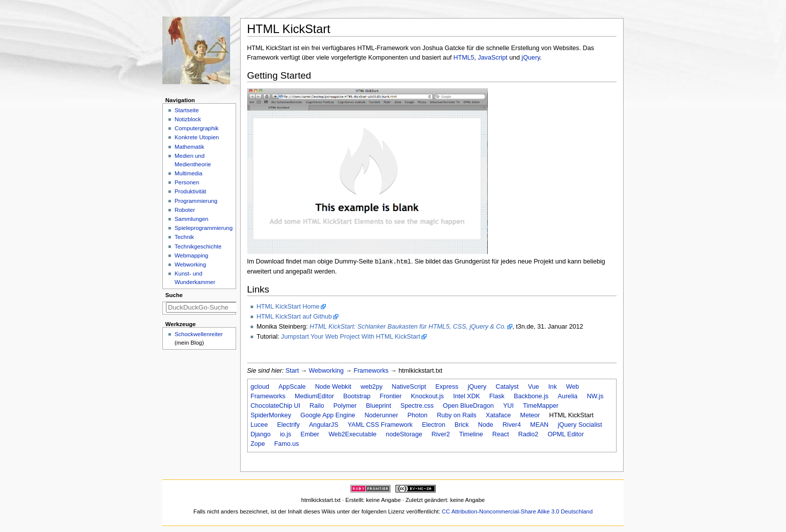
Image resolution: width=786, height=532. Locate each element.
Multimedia (188, 173)
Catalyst (507, 387)
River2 (441, 434)
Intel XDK (467, 396)
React (501, 434)
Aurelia (568, 396)
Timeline (471, 434)
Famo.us (286, 444)
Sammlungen (191, 219)
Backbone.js (531, 396)
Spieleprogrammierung (204, 228)
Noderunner (381, 415)
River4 (512, 425)
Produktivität (190, 191)
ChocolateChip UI (275, 406)
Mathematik (189, 147)
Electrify (288, 425)
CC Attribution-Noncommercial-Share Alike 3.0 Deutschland (517, 511)
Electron (434, 425)
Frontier (391, 396)
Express (447, 387)
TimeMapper (541, 406)
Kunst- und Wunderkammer (195, 278)
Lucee (259, 425)
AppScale (292, 387)
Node (486, 425)
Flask (497, 396)
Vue (533, 387)
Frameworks (371, 371)
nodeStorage (404, 434)
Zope (258, 444)
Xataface (498, 415)
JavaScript (493, 58)
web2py (371, 387)
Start (292, 371)
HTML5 (464, 58)
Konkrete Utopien (197, 137)
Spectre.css (417, 406)
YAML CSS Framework (380, 425)
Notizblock (188, 119)
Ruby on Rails (456, 415)
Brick (462, 425)
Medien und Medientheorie (193, 160)
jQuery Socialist (580, 425)
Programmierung (196, 201)
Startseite (186, 110)
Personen (187, 182)
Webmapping (191, 255)
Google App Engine (328, 415)
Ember (310, 434)
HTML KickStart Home (288, 307)
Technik (184, 237)
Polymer (345, 406)
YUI (509, 406)
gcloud (260, 387)
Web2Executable (352, 434)
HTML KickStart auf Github (294, 317)
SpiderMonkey (271, 415)
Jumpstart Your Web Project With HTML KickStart (351, 337)
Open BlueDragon (469, 406)
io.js (285, 434)
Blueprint (378, 406)
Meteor (530, 415)
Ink (553, 387)
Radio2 (528, 434)
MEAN (540, 425)
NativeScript (409, 387)
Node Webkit (333, 387)
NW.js (595, 396)
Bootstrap (357, 396)
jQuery (531, 58)
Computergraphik (197, 128)
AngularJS (324, 425)
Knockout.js (428, 396)
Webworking (326, 371)
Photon (418, 415)
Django (261, 434)
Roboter (185, 210)
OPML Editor (565, 434)
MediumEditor (314, 396)
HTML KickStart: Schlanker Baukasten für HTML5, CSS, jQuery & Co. (408, 327)
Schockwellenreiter (199, 334)
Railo (317, 406)
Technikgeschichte (198, 246)
